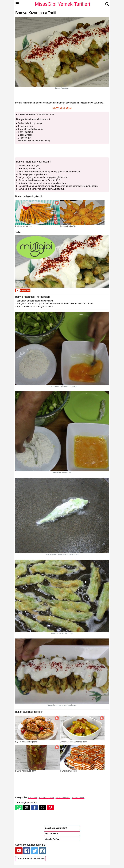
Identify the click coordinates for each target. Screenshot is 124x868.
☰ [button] (17, 4)
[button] (62, 108)
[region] (62, 95)
